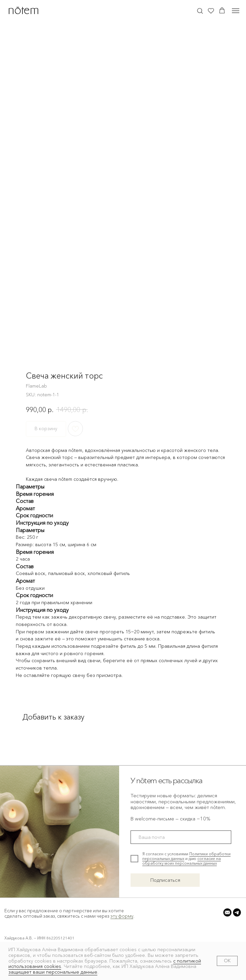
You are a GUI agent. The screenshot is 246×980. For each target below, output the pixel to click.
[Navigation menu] (236, 11)
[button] (200, 11)
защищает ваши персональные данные (53, 972)
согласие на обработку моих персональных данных (182, 861)
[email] (181, 837)
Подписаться (165, 880)
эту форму (122, 916)
